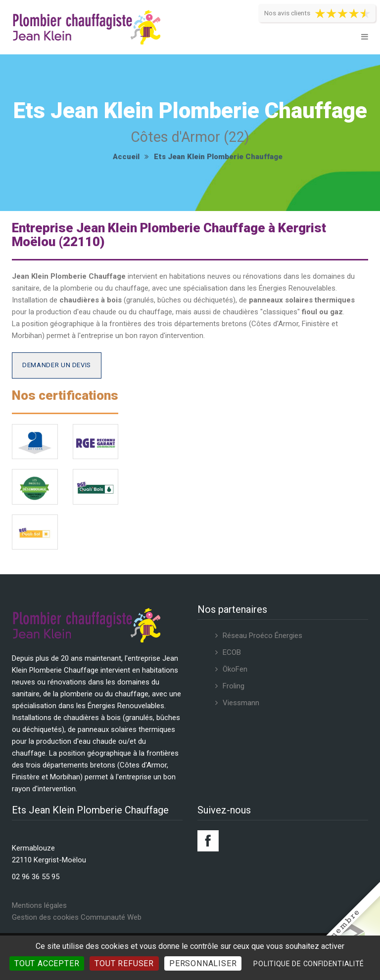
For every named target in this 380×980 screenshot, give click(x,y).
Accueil (126, 157)
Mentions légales (39, 905)
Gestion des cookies (45, 917)
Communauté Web (111, 917)
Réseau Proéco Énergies (262, 636)
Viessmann (241, 703)
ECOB (232, 652)
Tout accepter (47, 963)
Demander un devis (57, 365)
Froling (234, 686)
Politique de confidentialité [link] (309, 964)
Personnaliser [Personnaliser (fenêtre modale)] (203, 963)
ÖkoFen (235, 669)
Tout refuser (124, 963)
